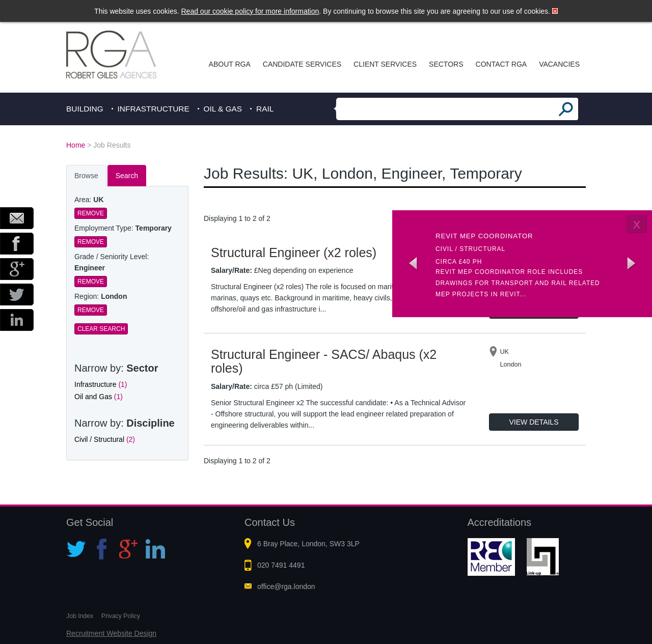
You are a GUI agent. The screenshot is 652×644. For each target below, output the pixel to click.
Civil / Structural (105, 439)
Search (127, 176)
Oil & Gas (223, 109)
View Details (534, 422)
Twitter (17, 295)
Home (76, 145)
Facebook (17, 244)
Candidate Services (302, 64)
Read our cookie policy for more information (250, 11)
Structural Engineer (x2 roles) (294, 253)
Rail (265, 109)
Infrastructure (154, 109)
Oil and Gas (99, 397)
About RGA (230, 64)
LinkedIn (17, 320)
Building (85, 109)
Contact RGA (501, 64)
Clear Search (101, 329)
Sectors (446, 64)
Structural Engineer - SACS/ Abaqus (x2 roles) (324, 361)
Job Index (80, 616)
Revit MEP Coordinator (484, 236)
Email (17, 218)
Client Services (385, 64)
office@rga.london (286, 586)
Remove (91, 213)
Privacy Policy (121, 616)
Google (17, 269)
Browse (86, 176)
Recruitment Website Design (111, 633)
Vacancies (559, 64)
